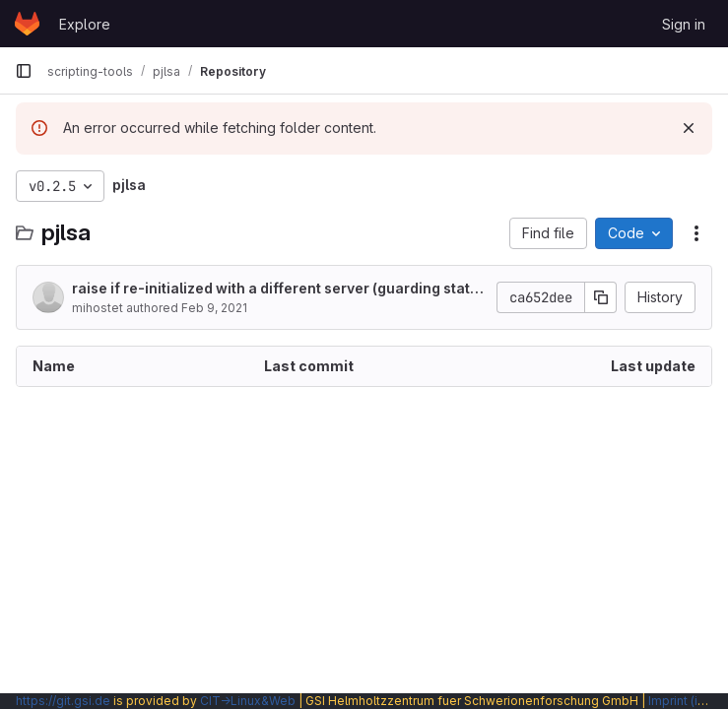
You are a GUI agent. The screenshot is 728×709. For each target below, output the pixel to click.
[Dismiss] (689, 128)
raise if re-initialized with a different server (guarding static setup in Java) (277, 289)
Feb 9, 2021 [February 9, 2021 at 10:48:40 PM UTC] (214, 308)
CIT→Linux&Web (248, 701)
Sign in (684, 24)
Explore (85, 24)
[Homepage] (27, 24)
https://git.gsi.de (63, 701)
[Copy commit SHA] (601, 297)
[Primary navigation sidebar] (24, 71)
